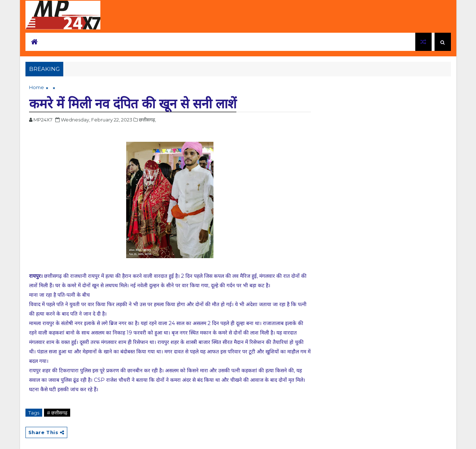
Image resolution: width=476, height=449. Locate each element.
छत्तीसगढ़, (147, 120)
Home (37, 87)
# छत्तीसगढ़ (57, 413)
